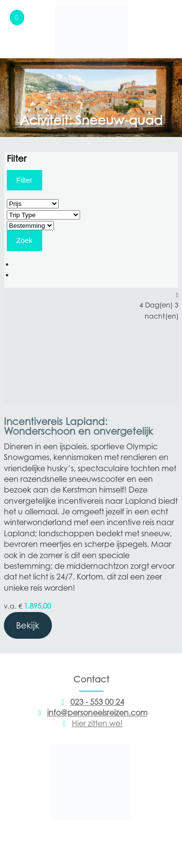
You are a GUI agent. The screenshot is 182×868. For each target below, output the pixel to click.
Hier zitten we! (91, 723)
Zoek (25, 240)
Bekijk (28, 625)
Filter (25, 180)
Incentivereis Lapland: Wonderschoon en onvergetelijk (78, 426)
